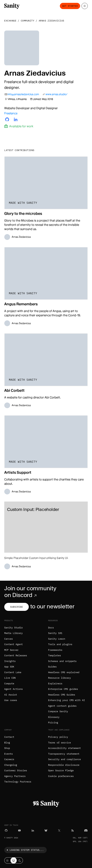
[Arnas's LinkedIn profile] (16, 119)
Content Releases (16, 655)
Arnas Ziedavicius (52, 21)
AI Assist (11, 695)
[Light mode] (7, 860)
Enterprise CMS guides (63, 689)
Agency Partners (15, 776)
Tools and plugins (60, 644)
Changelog (11, 765)
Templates (55, 655)
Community (28, 21)
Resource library (59, 678)
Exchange (10, 21)
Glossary (54, 717)
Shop (7, 748)
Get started (70, 6)
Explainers (55, 684)
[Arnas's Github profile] (7, 119)
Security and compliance (64, 759)
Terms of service (59, 743)
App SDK (9, 667)
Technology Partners (18, 782)
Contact (9, 737)
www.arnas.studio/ (56, 94)
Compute (9, 684)
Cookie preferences (61, 776)
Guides (52, 667)
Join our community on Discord (30, 592)
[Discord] (86, 830)
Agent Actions (13, 689)
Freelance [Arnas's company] (11, 113)
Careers (9, 759)
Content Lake (13, 672)
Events (9, 754)
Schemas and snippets (62, 661)
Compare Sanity (58, 711)
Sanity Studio (13, 628)
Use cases (11, 700)
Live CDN (10, 678)
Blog (7, 743)
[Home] (12, 6)
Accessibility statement (64, 748)
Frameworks (55, 650)
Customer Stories (16, 770)
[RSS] (73, 830)
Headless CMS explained (64, 672)
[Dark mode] (20, 860)
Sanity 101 (55, 633)
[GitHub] (6, 830)
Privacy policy (58, 737)
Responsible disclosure (64, 765)
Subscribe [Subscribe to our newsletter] (17, 607)
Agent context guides (62, 706)
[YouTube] (19, 830)
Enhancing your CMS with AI (67, 700)
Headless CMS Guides (62, 695)
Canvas (9, 639)
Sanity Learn (57, 639)
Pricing (53, 723)
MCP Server (11, 650)
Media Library (13, 633)
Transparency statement (64, 754)
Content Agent (13, 644)
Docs (51, 628)
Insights (10, 661)
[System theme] (14, 860)
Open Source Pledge (61, 770)
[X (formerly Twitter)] (59, 830)
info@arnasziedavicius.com (23, 94)
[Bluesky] (46, 830)
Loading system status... (25, 850)
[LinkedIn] (33, 830)
